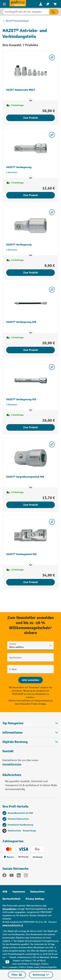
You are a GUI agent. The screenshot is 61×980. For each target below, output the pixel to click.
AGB (5, 892)
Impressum (19, 892)
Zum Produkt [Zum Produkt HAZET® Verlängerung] (31, 195)
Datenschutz (37, 892)
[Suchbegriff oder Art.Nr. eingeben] (26, 12)
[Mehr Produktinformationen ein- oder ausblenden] (31, 101)
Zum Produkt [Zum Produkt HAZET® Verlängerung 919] (31, 427)
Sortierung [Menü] (41, 975)
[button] (30, 742)
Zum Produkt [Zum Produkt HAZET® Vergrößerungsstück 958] (31, 505)
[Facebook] (4, 876)
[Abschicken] (30, 680)
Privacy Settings (35, 899)
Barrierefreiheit (11, 899)
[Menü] (5, 4)
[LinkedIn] (19, 876)
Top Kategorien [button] (30, 723)
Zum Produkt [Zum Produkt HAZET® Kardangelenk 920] (31, 582)
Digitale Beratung (15, 742)
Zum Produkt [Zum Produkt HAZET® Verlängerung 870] (31, 350)
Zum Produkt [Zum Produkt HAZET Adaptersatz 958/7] (31, 118)
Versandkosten (10, 909)
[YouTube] (12, 876)
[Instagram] (26, 876)
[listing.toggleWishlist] (52, 57)
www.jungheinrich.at (13, 925)
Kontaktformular (12, 764)
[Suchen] (54, 12)
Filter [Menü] (17, 975)
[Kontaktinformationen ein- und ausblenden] (7, 962)
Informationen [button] (30, 733)
